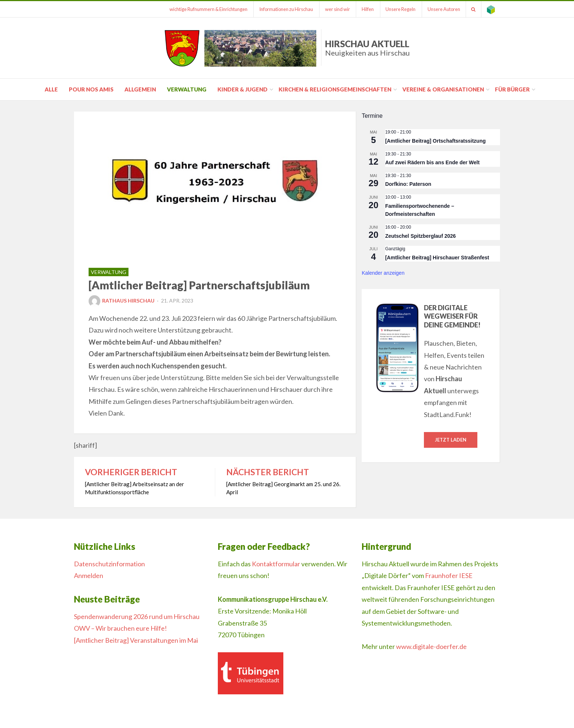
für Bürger (512, 89)
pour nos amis (91, 89)
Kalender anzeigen (383, 273)
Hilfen (367, 9)
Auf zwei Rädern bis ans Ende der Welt (432, 162)
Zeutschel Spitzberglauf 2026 (420, 236)
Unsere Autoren (443, 9)
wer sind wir (336, 9)
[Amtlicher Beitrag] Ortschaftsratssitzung (435, 141)
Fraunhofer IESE (449, 575)
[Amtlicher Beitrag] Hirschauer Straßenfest (437, 258)
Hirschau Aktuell (367, 48)
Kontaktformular (276, 564)
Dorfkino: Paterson (408, 184)
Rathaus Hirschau (122, 301)
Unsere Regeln (400, 9)
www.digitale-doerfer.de (431, 646)
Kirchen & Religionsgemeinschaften (335, 89)
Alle (51, 89)
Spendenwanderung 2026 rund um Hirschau (137, 616)
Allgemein (140, 89)
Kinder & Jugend (243, 89)
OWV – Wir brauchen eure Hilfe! (120, 628)
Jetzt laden (451, 440)
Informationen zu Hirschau (285, 9)
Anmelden (89, 575)
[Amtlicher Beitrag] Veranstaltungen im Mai (136, 640)
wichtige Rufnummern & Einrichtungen (207, 9)
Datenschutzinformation (109, 564)
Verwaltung (187, 89)
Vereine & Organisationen (443, 89)
